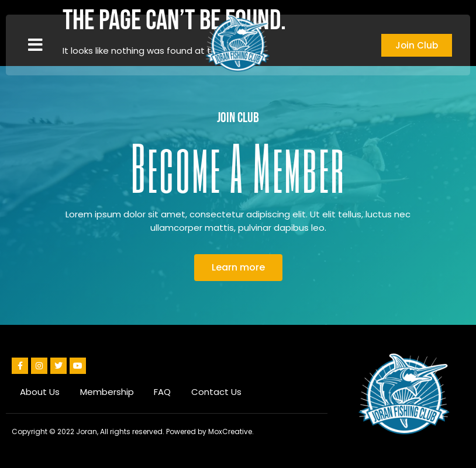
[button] (35, 45)
